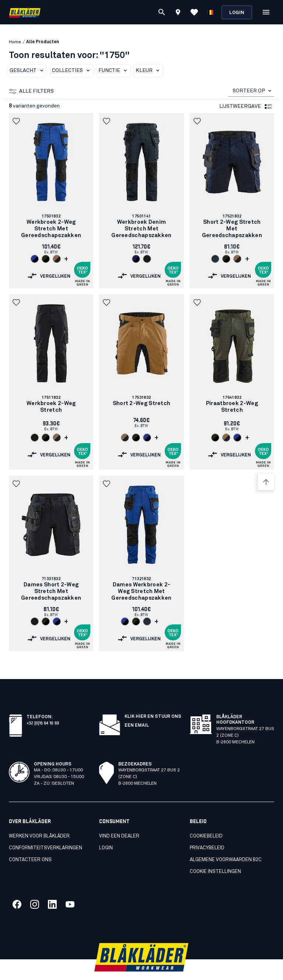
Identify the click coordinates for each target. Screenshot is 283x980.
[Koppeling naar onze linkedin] (52, 888)
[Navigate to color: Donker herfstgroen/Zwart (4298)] (46, 259)
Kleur (149, 71)
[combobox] (251, 91)
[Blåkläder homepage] (25, 12)
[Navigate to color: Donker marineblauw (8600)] (215, 259)
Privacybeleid (207, 832)
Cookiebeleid (206, 820)
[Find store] (178, 13)
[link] (51, 201)
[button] (17, 121)
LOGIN (106, 832)
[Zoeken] (162, 12)
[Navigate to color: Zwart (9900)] (147, 259)
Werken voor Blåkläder (39, 820)
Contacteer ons (30, 844)
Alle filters (31, 91)
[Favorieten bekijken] (194, 12)
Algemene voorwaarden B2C (226, 844)
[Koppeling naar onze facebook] (17, 888)
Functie (114, 71)
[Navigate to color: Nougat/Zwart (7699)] (57, 259)
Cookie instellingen (215, 855)
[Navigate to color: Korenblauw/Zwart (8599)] (35, 259)
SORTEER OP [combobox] (249, 91)
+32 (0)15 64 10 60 (43, 706)
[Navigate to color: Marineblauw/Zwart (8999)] (136, 259)
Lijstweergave (246, 107)
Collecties (72, 71)
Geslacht (28, 71)
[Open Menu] (266, 12)
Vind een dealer (119, 820)
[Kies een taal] (210, 12)
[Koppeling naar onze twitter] (35, 888)
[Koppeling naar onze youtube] (70, 888)
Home (15, 42)
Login (237, 13)
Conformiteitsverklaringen (46, 832)
